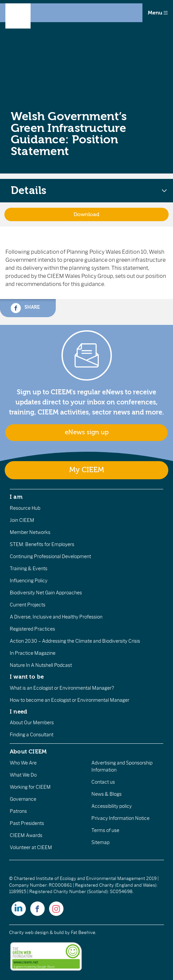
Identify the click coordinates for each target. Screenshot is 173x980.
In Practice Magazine (33, 653)
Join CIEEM (22, 520)
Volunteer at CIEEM (31, 847)
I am (16, 497)
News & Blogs (106, 794)
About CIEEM (28, 751)
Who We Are (23, 763)
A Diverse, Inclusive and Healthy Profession (56, 617)
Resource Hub (25, 508)
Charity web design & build (36, 933)
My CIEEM (87, 470)
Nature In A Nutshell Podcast (41, 665)
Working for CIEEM (30, 787)
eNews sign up (87, 432)
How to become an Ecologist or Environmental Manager (70, 700)
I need (18, 712)
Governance (23, 799)
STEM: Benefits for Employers (42, 544)
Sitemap (100, 842)
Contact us (103, 782)
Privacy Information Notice (120, 818)
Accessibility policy (112, 806)
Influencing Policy (29, 581)
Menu (158, 13)
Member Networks (30, 532)
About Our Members (32, 723)
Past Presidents (27, 823)
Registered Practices (32, 629)
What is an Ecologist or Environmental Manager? (62, 688)
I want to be (27, 677)
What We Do (23, 775)
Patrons (18, 811)
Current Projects (28, 605)
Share (25, 308)
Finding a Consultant (32, 735)
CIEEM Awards (26, 835)
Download (86, 214)
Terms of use (105, 830)
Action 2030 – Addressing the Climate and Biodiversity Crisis (75, 641)
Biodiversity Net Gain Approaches (46, 593)
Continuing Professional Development (50, 556)
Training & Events (29, 569)
